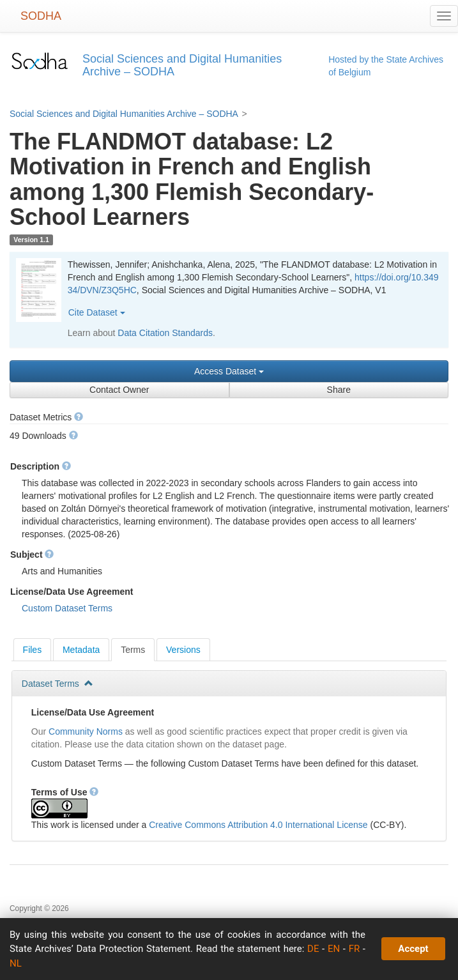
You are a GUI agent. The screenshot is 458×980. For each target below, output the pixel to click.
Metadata (81, 650)
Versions (183, 650)
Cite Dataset (97, 312)
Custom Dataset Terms (67, 608)
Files (33, 650)
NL (16, 963)
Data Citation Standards (165, 333)
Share (339, 390)
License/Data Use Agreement (93, 712)
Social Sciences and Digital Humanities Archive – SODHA (124, 114)
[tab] (33, 649)
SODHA (41, 16)
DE (313, 949)
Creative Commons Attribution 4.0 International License (258, 825)
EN (334, 949)
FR (355, 949)
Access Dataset (229, 371)
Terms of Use (65, 792)
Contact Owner (119, 390)
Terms (133, 650)
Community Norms (86, 731)
